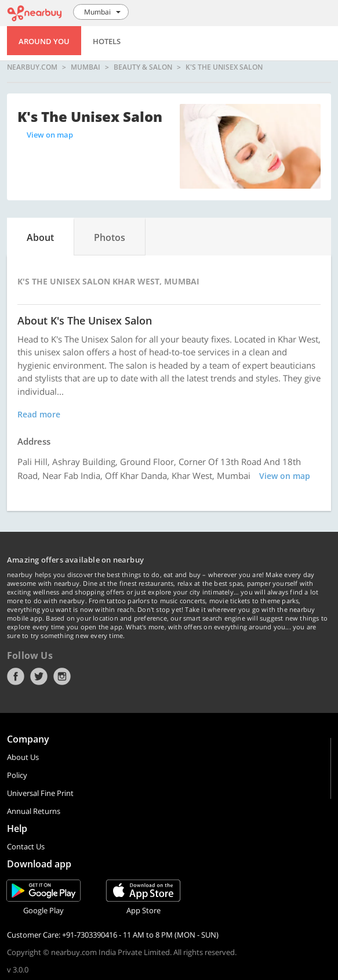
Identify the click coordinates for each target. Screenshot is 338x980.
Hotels (107, 41)
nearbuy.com (32, 67)
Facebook (16, 676)
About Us (23, 757)
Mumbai (86, 67)
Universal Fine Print (40, 793)
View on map (50, 135)
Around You (44, 41)
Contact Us (26, 846)
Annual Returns (34, 811)
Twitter (39, 676)
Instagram (62, 676)
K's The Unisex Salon (224, 67)
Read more (39, 414)
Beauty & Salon (143, 67)
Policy (17, 775)
